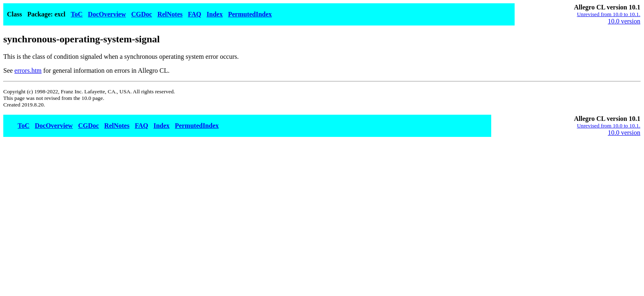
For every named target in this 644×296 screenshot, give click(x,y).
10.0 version (624, 21)
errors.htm (28, 71)
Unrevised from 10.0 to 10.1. (609, 14)
